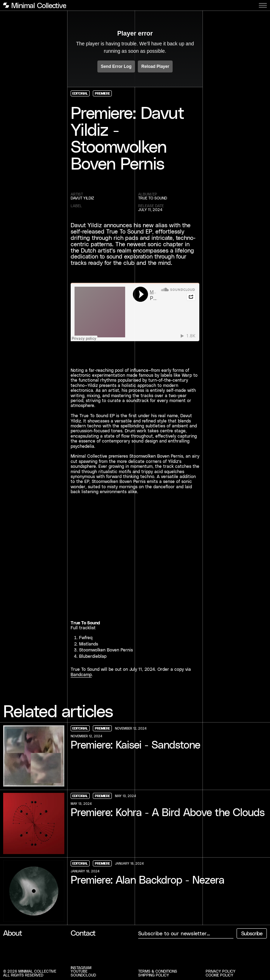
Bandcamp (81, 674)
